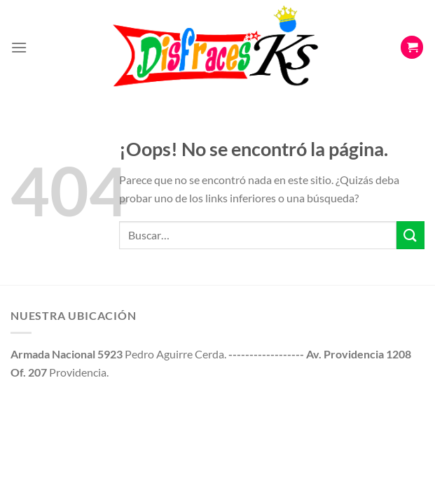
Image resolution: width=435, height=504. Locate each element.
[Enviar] (410, 235)
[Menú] (19, 47)
